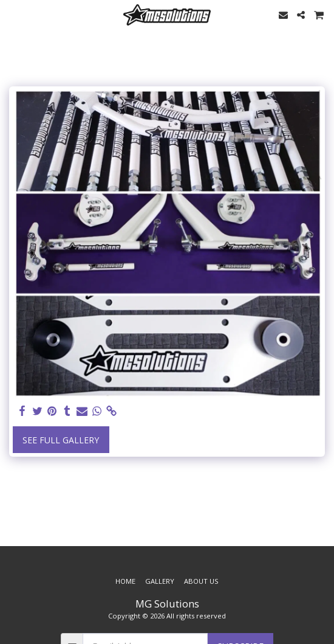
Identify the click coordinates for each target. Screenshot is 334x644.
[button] (13, 14)
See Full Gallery (61, 440)
